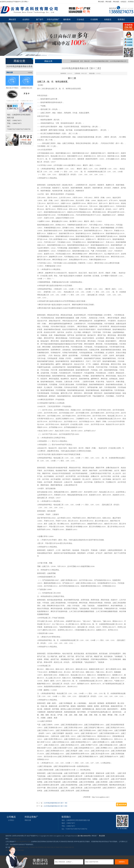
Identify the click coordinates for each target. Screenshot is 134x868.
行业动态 (81, 19)
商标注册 (28, 820)
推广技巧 (40, 19)
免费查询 (122, 862)
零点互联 (102, 836)
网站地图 (101, 2)
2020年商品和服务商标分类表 (19, 66)
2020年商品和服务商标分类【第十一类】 (56, 803)
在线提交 (124, 2)
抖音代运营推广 (53, 19)
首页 (82, 61)
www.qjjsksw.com (15, 839)
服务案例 (67, 19)
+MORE (30, 73)
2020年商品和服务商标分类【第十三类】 (56, 806)
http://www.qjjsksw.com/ (100, 797)
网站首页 (12, 19)
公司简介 (11, 820)
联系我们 (131, 2)
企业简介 (26, 19)
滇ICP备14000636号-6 (84, 836)
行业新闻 (94, 19)
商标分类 (87, 61)
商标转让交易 (26, 842)
